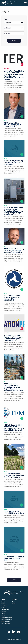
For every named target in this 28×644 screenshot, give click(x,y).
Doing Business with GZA (7, 620)
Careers (3, 616)
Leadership (4, 608)
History (3, 602)
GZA (9, 3)
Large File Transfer (5, 622)
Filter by (6, 19)
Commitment (4, 606)
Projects (3, 604)
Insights (14, 604)
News (13, 602)
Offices (3, 614)
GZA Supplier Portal (6, 624)
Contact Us (4, 612)
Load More (14, 580)
